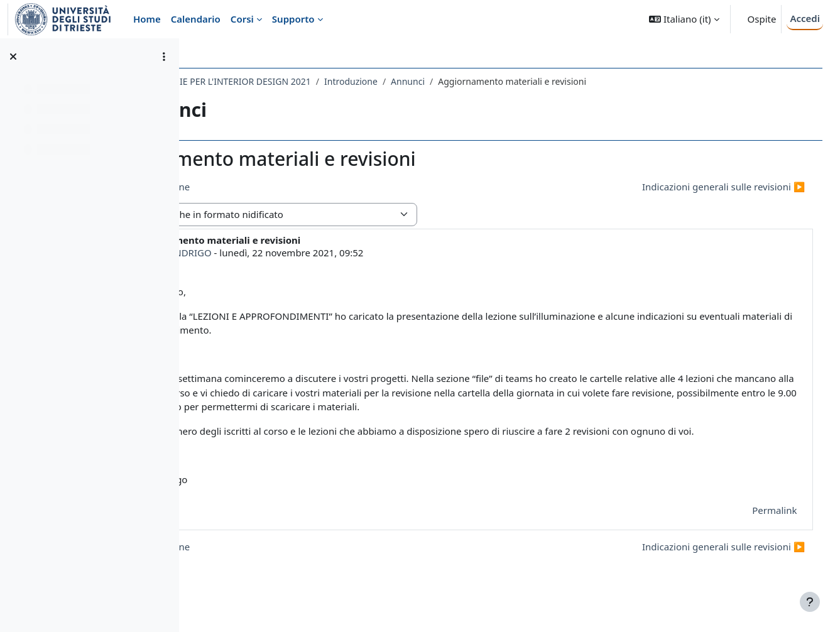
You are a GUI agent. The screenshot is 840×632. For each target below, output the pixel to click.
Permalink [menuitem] (757, 525)
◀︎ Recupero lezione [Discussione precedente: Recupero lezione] (257, 187)
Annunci (520, 81)
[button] (684, 19)
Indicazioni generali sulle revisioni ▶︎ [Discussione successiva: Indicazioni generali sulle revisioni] (706, 187)
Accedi (805, 18)
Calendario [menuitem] (196, 19)
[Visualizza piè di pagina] (810, 602)
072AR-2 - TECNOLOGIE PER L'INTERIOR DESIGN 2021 (313, 81)
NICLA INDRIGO (288, 253)
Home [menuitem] (147, 19)
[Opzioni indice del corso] (164, 57)
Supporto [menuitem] (293, 19)
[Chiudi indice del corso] (13, 57)
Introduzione (463, 81)
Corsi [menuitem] (242, 19)
